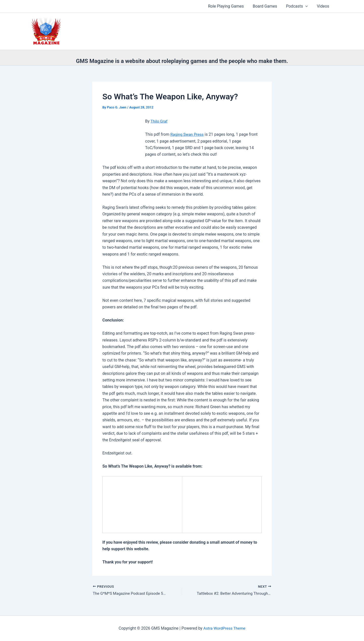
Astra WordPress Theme (224, 628)
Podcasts (298, 6)
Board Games (267, 6)
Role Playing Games (229, 6)
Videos (323, 6)
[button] (307, 6)
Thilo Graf (159, 121)
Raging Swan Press (188, 134)
